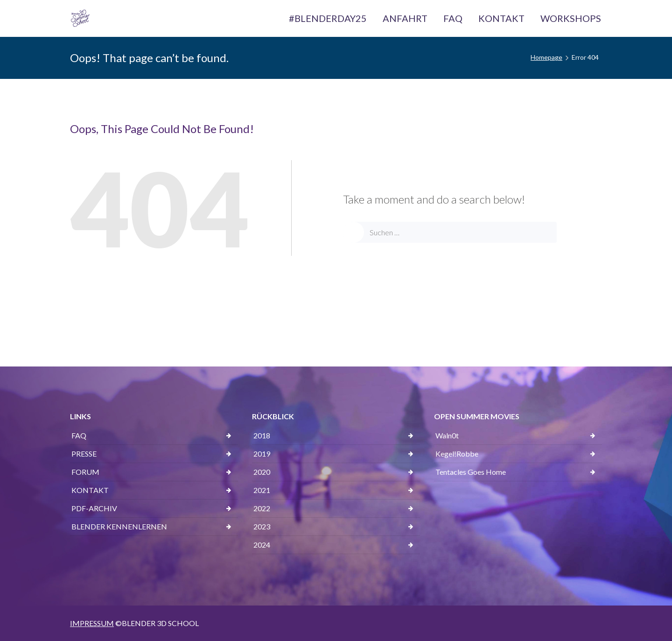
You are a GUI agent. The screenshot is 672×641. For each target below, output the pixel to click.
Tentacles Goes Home (471, 472)
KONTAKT (90, 490)
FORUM (85, 472)
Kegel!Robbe (457, 454)
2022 (262, 508)
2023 (262, 526)
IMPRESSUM (92, 623)
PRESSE (84, 454)
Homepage (546, 57)
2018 (262, 435)
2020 (262, 472)
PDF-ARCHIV (94, 508)
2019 (262, 454)
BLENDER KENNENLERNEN (119, 526)
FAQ (79, 435)
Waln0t (447, 435)
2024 (262, 545)
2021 (262, 490)
